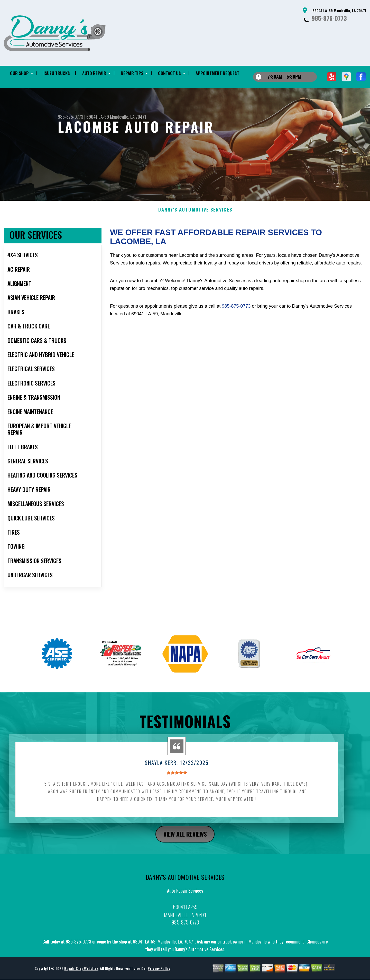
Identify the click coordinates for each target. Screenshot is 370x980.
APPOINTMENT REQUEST (217, 73)
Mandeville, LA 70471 (128, 117)
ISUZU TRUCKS (57, 73)
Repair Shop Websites (81, 972)
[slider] (177, 777)
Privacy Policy (159, 972)
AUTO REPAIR (94, 73)
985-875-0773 (329, 18)
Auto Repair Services (185, 895)
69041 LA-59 (98, 117)
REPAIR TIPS (132, 73)
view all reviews (185, 838)
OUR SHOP (19, 73)
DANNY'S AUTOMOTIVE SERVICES (195, 214)
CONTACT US (169, 73)
